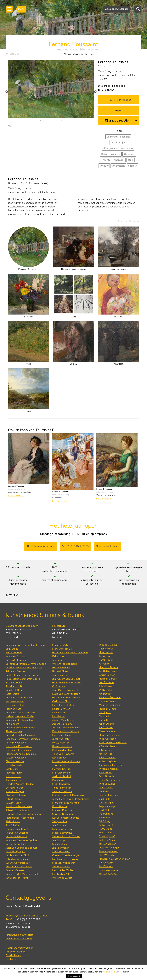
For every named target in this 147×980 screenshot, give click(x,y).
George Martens (108, 796)
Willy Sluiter (60, 822)
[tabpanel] (51, 89)
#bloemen (129, 154)
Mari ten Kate (13, 710)
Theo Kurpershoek (110, 781)
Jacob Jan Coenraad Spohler (21, 848)
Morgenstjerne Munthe (66, 803)
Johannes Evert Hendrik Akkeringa (25, 646)
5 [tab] (57, 120)
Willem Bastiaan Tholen (66, 837)
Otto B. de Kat (107, 777)
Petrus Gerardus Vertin (19, 867)
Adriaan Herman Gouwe (113, 743)
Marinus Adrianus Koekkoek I (22, 755)
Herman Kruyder (62, 770)
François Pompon (62, 811)
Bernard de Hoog (62, 747)
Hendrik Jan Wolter (63, 871)
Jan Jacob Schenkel (16, 837)
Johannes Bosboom (16, 657)
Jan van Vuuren (107, 845)
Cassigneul (105, 713)
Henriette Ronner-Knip (19, 807)
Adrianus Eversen (16, 672)
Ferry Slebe (106, 830)
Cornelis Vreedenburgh (65, 856)
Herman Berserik (109, 679)
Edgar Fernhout (61, 710)
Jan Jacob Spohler (16, 845)
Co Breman (59, 687)
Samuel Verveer (15, 871)
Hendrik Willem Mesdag (20, 785)
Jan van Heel (106, 754)
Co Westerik (106, 863)
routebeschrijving (107, 546)
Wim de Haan (107, 747)
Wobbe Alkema (108, 646)
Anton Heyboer (108, 762)
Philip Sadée (13, 822)
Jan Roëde (105, 818)
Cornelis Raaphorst (63, 815)
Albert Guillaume (62, 725)
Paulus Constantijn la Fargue (22, 676)
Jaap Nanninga (107, 807)
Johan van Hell (61, 740)
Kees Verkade (60, 845)
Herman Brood (107, 709)
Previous (7, 92)
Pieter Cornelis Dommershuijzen (24, 668)
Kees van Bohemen (110, 698)
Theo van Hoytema (63, 755)
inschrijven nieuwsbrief (19, 936)
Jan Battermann (108, 672)
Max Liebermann (62, 773)
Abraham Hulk (14, 687)
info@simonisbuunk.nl (41, 546)
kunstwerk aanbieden (19, 939)
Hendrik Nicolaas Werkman (114, 860)
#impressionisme (111, 154)
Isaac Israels (59, 758)
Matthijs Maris (14, 773)
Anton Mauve (13, 781)
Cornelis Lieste (14, 766)
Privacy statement (16, 952)
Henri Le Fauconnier (110, 736)
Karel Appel (106, 661)
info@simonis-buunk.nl (18, 928)
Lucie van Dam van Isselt (66, 695)
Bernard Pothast (15, 788)
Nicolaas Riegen (15, 792)
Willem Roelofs (15, 803)
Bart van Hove (14, 683)
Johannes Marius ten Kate (20, 713)
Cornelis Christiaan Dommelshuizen (26, 665)
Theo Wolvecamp (109, 871)
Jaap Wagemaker (109, 852)
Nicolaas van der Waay (65, 860)
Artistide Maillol (62, 777)
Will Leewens (107, 785)
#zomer (132, 166)
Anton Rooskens (108, 826)
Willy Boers (106, 691)
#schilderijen (118, 143)
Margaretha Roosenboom (20, 818)
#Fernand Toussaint (118, 137)
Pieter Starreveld (62, 833)
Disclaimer (11, 960)
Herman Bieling (61, 668)
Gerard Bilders (14, 653)
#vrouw (104, 166)
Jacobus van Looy (62, 792)
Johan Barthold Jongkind (19, 698)
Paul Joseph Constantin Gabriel (23, 680)
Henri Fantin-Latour (64, 706)
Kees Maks (58, 781)
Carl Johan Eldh (61, 702)
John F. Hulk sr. (14, 691)
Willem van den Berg (65, 665)
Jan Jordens (105, 773)
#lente (107, 160)
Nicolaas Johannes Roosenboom (24, 815)
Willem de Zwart (62, 878)
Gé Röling (105, 822)
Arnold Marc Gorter (64, 721)
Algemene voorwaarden (19, 949)
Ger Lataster (106, 788)
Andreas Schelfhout (17, 830)
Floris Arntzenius (62, 649)
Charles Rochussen (16, 796)
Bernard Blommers (16, 661)
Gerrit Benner (107, 676)
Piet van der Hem (62, 751)
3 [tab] (49, 120)
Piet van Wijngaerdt (64, 863)
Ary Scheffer (13, 826)
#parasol (119, 160)
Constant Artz (60, 646)
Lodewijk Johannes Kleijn (20, 717)
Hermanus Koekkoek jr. (19, 751)
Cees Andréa (106, 649)
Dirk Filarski (59, 713)
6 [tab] (61, 120)
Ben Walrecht (107, 856)
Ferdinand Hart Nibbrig (66, 732)
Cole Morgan (106, 803)
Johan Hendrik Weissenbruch (22, 875)
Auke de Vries (107, 841)
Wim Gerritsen (107, 739)
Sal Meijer (105, 800)
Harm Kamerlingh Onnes (66, 762)
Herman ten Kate (15, 706)
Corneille (104, 721)
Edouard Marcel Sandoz (66, 818)
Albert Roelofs (14, 800)
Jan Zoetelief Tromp (17, 878)
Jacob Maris (12, 770)
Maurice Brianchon (109, 706)
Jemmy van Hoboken (111, 766)
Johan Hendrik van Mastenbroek (70, 800)
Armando (104, 664)
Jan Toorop (59, 841)
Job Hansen (105, 751)
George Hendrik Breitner (66, 683)
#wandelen (118, 166)
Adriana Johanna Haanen (66, 728)
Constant (104, 717)
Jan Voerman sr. (61, 852)
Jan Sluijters (59, 826)
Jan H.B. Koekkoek (16, 743)
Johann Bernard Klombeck (20, 728)
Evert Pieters (60, 807)
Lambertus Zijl (61, 875)
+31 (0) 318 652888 (119, 100)
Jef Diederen (106, 728)
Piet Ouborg (106, 815)
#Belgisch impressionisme (118, 148)
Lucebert (104, 792)
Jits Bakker (58, 661)
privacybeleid (109, 972)
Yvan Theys (105, 833)
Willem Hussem (108, 769)
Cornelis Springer (15, 852)
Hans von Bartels (109, 668)
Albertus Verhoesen (17, 860)
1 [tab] (41, 120)
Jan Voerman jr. (61, 848)
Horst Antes (106, 653)
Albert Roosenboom (17, 811)
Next (95, 92)
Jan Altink (105, 657)
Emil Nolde (105, 811)
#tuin (130, 160)
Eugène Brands (108, 702)
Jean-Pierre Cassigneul (65, 691)
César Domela (107, 732)
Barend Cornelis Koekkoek (20, 736)
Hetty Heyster (61, 743)
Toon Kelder (59, 766)
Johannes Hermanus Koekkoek (23, 740)
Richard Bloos (60, 672)
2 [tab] (45, 120)
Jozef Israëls (12, 695)
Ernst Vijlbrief (107, 837)
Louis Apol (12, 649)
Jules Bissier (106, 687)
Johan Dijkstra (107, 724)
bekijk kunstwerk (16, 496)
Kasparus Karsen (15, 702)
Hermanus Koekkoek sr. (19, 747)
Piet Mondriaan (61, 785)
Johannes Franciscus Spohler (22, 841)
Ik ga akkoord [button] (74, 976)
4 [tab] (53, 120)
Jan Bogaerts (60, 676)
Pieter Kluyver (14, 732)
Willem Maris (13, 777)
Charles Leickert (15, 762)
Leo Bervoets (107, 683)
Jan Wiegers (106, 867)
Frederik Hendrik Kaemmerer (69, 796)
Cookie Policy (13, 956)
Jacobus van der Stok (18, 856)
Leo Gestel (59, 717)
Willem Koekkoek (16, 758)
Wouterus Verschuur (18, 863)
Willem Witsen (61, 867)
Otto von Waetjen (109, 848)
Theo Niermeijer (62, 788)
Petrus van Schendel (17, 833)
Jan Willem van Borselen (66, 680)
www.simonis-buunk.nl (18, 924)
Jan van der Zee (108, 875)
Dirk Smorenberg (62, 830)
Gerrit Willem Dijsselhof (66, 698)
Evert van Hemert (63, 736)
